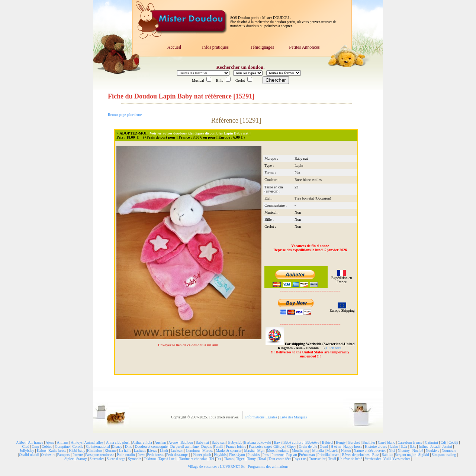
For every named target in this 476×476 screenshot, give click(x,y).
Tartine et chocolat (193, 459)
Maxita (249, 451)
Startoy (82, 459)
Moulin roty (300, 451)
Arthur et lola (142, 442)
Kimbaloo (94, 451)
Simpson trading (444, 455)
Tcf (212, 459)
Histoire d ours (376, 446)
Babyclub (235, 442)
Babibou (187, 442)
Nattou (346, 451)
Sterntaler (97, 459)
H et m (336, 446)
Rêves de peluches (356, 455)
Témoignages (262, 47)
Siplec (69, 459)
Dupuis (207, 446)
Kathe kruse (57, 451)
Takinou (150, 459)
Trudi (332, 459)
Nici (392, 451)
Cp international (98, 446)
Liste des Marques (293, 417)
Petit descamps (177, 455)
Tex (219, 459)
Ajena (50, 442)
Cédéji (453, 442)
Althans (63, 442)
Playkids (220, 455)
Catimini (432, 442)
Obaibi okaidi (29, 455)
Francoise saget (260, 446)
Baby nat (202, 442)
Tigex (240, 459)
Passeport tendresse (100, 455)
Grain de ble (308, 446)
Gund (324, 446)
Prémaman (307, 455)
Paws (141, 455)
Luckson (177, 451)
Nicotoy (404, 451)
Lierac (153, 451)
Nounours (449, 451)
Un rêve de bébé (350, 459)
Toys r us (300, 459)
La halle (125, 451)
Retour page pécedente (125, 115)
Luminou (193, 451)
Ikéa (404, 446)
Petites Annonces (304, 47)
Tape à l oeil (168, 459)
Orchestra (48, 455)
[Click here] (334, 348)
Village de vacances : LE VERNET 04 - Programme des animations (238, 467)
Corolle (78, 446)
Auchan (160, 442)
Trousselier (317, 459)
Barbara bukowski (258, 442)
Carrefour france (410, 442)
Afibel (21, 442)
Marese (208, 451)
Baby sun (219, 442)
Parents (78, 455)
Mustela (332, 451)
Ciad (26, 446)
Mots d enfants (278, 451)
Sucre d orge (116, 459)
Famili (219, 446)
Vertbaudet (373, 459)
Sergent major (405, 455)
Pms (266, 455)
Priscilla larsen (329, 455)
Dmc (128, 446)
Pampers (64, 455)
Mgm (261, 451)
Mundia (318, 451)
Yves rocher (401, 459)
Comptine (62, 446)
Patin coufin (126, 455)
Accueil (174, 47)
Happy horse (353, 446)
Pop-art (292, 455)
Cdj (443, 442)
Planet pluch (202, 455)
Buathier (369, 442)
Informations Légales (262, 417)
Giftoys (279, 446)
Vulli (387, 459)
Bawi (278, 442)
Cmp (35, 446)
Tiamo (229, 459)
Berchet (354, 442)
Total (262, 459)
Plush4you (237, 455)
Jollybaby (27, 451)
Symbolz (135, 459)
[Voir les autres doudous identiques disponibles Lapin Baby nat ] (200, 133)
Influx (423, 446)
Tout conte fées (280, 459)
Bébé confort (293, 442)
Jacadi (435, 446)
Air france (36, 442)
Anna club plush (118, 442)
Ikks (413, 446)
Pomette (278, 455)
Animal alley (94, 442)
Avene (173, 442)
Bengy (341, 442)
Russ (376, 455)
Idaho (394, 446)
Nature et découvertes (370, 451)
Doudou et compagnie (151, 446)
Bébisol (328, 442)
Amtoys (77, 442)
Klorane (110, 451)
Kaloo (41, 451)
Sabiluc (387, 455)
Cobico (47, 446)
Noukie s (432, 451)
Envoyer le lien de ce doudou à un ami (189, 345)
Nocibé (418, 451)
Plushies (253, 455)
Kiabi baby (77, 451)
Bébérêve (312, 442)
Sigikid (424, 455)
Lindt (164, 451)
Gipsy (292, 446)
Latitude (140, 451)
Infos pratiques (215, 47)
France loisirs (236, 446)
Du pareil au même (184, 446)
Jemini (447, 446)
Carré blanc (386, 442)
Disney (117, 446)
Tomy (252, 459)
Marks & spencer (229, 451)
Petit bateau (156, 455)
